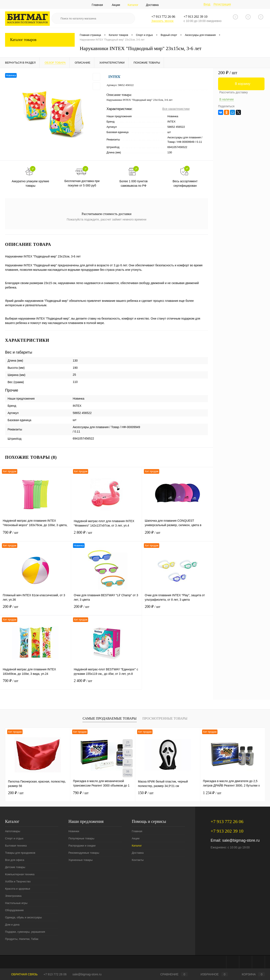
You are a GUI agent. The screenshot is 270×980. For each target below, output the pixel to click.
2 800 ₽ (107, 535)
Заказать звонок (162, 21)
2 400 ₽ (107, 683)
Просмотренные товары (165, 718)
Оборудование (14, 910)
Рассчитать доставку (234, 92)
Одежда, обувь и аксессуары (23, 917)
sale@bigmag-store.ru (241, 840)
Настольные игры (16, 903)
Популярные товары (81, 838)
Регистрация (222, 4)
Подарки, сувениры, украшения (25, 932)
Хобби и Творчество (18, 881)
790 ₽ (81, 793)
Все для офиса (15, 860)
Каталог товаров (40, 40)
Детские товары (15, 867)
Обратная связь (21, 974)
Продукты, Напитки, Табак (22, 939)
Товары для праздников (20, 853)
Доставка (152, 5)
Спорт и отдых (14, 838)
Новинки (74, 831)
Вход (207, 4)
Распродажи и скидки (82, 846)
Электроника (13, 896)
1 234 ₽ (212, 793)
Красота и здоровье (18, 889)
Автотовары (13, 831)
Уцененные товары (80, 860)
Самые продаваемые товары (110, 718)
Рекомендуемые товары (84, 853)
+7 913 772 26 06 (55, 974)
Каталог (133, 5)
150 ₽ (146, 793)
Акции (116, 5)
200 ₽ (178, 535)
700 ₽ (35, 535)
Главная (97, 5)
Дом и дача (12, 925)
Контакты (138, 860)
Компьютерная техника (20, 874)
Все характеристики (176, 109)
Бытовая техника (16, 846)
